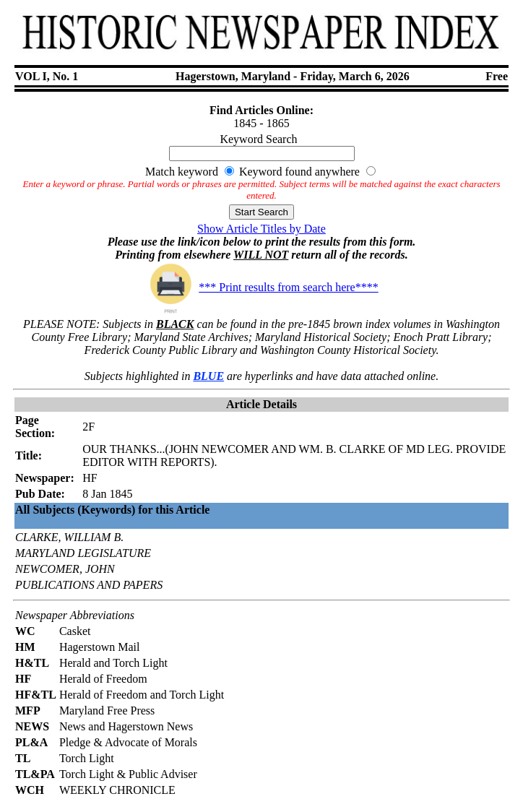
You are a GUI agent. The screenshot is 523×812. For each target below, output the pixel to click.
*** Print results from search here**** (261, 287)
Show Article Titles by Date (261, 229)
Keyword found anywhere (299, 172)
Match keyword (182, 172)
